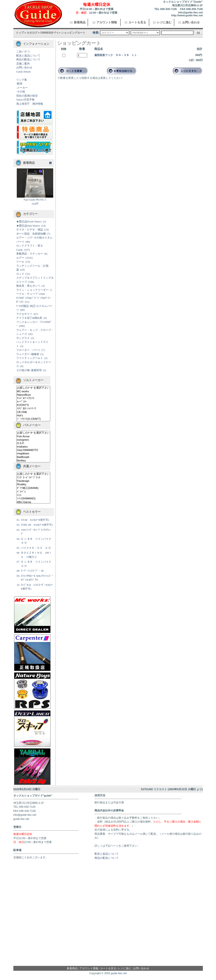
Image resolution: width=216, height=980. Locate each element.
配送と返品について (28, 55)
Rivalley (33, 485)
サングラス (23, 338)
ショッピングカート (73, 33)
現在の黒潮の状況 (27, 96)
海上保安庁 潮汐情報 (30, 104)
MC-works (33, 392)
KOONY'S (33, 405)
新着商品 (80, 22)
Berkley (33, 461)
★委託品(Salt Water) (28, 226)
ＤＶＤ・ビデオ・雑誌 (30, 229)
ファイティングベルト (30, 358)
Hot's (33, 416)
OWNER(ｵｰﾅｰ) (49, 33)
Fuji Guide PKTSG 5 (35, 200)
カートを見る (137, 22)
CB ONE (33, 412)
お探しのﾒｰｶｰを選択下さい (33, 388)
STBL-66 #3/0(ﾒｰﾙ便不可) (37, 525)
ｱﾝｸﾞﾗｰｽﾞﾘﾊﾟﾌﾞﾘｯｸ (33, 478)
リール (20, 262)
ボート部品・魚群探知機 (31, 234)
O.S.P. (33, 443)
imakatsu (33, 447)
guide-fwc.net (119, 973)
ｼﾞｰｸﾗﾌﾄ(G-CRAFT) (33, 419)
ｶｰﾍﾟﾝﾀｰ (33, 402)
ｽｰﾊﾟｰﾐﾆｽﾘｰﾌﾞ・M (32, 571)
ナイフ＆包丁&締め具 (29, 318)
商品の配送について (28, 59)
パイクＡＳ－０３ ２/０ (36, 548)
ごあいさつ (23, 51)
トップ (20, 33)
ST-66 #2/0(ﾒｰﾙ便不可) (35, 520)
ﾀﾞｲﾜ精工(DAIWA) (33, 488)
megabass (33, 454)
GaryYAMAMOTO (33, 450)
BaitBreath (33, 457)
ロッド (20, 274)
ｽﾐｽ (33, 495)
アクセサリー (24, 314)
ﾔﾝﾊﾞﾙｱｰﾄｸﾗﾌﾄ (33, 398)
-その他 (21, 92)
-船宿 (19, 83)
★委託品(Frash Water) (29, 221)
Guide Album (24, 72)
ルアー (20, 258)
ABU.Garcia (33, 502)
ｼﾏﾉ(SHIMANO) (33, 499)
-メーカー (22, 88)
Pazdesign (33, 481)
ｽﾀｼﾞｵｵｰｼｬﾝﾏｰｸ (33, 409)
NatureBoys (33, 395)
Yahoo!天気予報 (26, 100)
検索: (96, 33)
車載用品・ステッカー (30, 254)
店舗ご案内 (23, 64)
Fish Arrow (33, 437)
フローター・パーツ (28, 350)
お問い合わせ (191, 22)
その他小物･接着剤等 (29, 370)
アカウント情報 (107, 22)
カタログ (32, 33)
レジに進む (164, 22)
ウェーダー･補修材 (28, 354)
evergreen (33, 440)
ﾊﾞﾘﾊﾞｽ (33, 492)
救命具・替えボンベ (28, 286)
